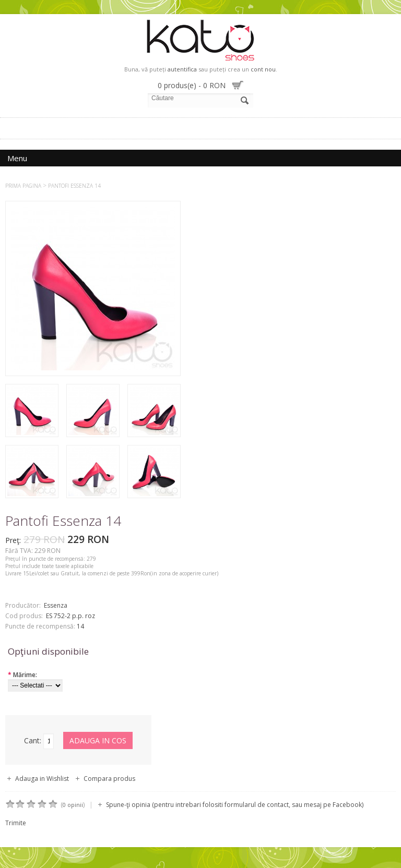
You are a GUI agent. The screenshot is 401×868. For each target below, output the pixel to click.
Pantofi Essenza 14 (74, 186)
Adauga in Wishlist (42, 779)
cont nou (263, 69)
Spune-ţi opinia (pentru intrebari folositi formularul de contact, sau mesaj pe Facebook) (235, 805)
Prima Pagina (23, 186)
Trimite (16, 823)
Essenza (56, 605)
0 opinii (73, 805)
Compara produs (109, 779)
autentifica (182, 69)
